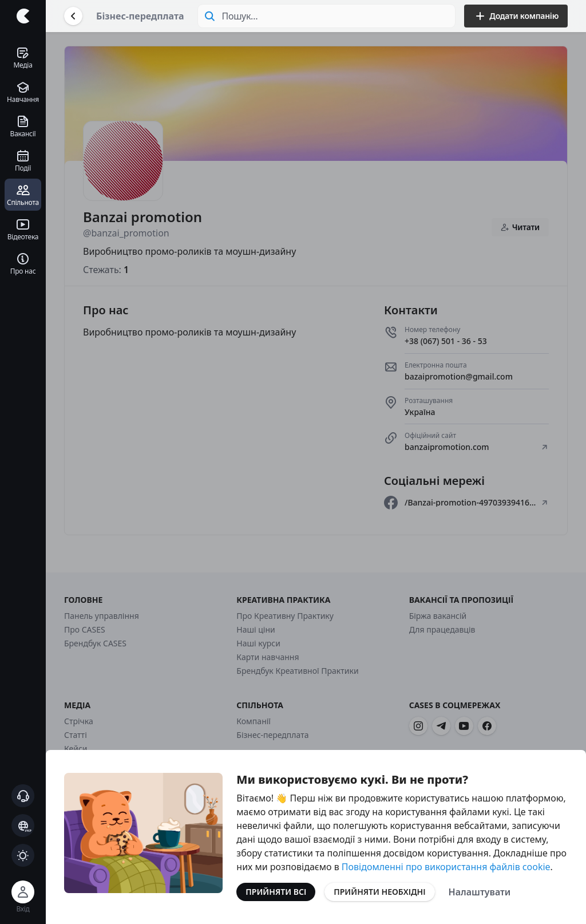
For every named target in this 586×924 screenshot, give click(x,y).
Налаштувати (480, 892)
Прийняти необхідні (379, 892)
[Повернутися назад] (73, 16)
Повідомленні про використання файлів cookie (446, 867)
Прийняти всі (276, 892)
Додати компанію (516, 16)
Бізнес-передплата (140, 16)
